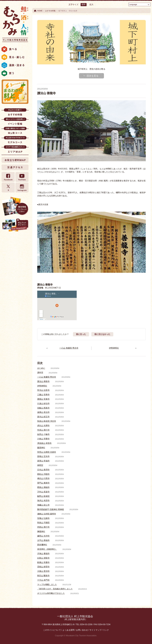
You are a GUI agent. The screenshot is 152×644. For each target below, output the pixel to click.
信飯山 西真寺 (43, 408)
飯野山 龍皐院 (43, 496)
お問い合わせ (82, 630)
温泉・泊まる (15, 65)
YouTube (22, 177)
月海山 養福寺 (43, 554)
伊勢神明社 (42, 386)
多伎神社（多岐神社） (47, 549)
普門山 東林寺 (43, 483)
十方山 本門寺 (43, 580)
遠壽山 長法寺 (43, 412)
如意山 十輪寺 (43, 434)
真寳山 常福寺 (43, 461)
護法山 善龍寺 (43, 381)
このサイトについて (52, 630)
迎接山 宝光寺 (43, 456)
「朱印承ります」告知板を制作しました (55, 589)
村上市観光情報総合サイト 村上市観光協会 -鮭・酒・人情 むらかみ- (15, 23)
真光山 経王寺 (43, 417)
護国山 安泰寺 (43, 399)
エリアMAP (15, 150)
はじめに (41, 368)
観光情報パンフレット (15, 206)
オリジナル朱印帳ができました (51, 593)
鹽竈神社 (41, 531)
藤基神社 (41, 448)
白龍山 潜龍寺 (43, 558)
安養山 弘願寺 (43, 518)
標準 (84, 5)
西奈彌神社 (42, 545)
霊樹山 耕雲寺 (43, 567)
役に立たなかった (102, 334)
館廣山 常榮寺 (43, 562)
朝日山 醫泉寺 (43, 576)
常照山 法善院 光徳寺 (47, 452)
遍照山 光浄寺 (43, 536)
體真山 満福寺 (43, 487)
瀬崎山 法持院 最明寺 (47, 514)
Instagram (22, 187)
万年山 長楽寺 (43, 492)
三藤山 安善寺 (43, 395)
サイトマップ (95, 630)
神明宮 (40, 465)
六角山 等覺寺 (43, 439)
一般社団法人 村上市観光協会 (75, 618)
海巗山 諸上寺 (43, 505)
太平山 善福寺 (43, 540)
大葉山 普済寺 (43, 571)
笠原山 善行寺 (43, 430)
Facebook (8, 177)
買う (15, 73)
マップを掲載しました (47, 585)
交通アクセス (15, 167)
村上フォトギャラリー (15, 225)
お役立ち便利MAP (15, 160)
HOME (40, 11)
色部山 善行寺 (43, 527)
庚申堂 (40, 373)
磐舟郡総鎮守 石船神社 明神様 (51, 509)
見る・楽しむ (15, 57)
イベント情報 (15, 122)
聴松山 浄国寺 (43, 474)
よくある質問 (68, 630)
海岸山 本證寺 (43, 501)
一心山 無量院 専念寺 (47, 377)
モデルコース (15, 141)
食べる (15, 49)
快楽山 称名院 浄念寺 (47, 421)
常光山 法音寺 (43, 390)
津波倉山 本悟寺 (44, 443)
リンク (106, 630)
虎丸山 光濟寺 (43, 426)
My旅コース (15, 131)
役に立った (81, 334)
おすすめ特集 (15, 113)
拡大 (91, 5)
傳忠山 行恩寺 (43, 478)
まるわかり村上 (15, 92)
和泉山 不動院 (43, 523)
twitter (8, 187)
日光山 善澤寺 (43, 470)
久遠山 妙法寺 (43, 404)
